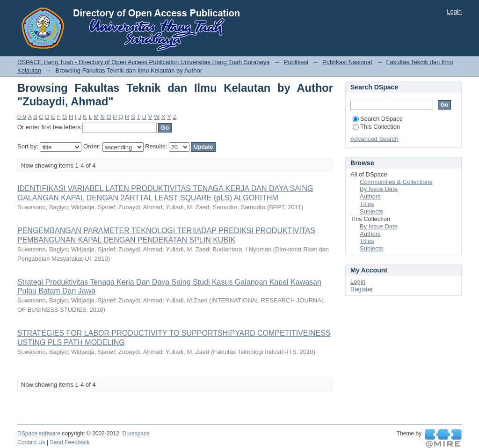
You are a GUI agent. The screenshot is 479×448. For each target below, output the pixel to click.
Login (454, 11)
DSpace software (39, 433)
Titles (367, 204)
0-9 (22, 117)
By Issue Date (379, 189)
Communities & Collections (396, 182)
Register (362, 289)
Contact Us (31, 442)
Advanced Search (374, 139)
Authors (370, 196)
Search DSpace (378, 119)
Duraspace (136, 433)
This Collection (376, 127)
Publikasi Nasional (347, 62)
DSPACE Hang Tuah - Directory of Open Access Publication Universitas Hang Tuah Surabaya (144, 62)
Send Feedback (70, 442)
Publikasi (296, 62)
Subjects (371, 211)
